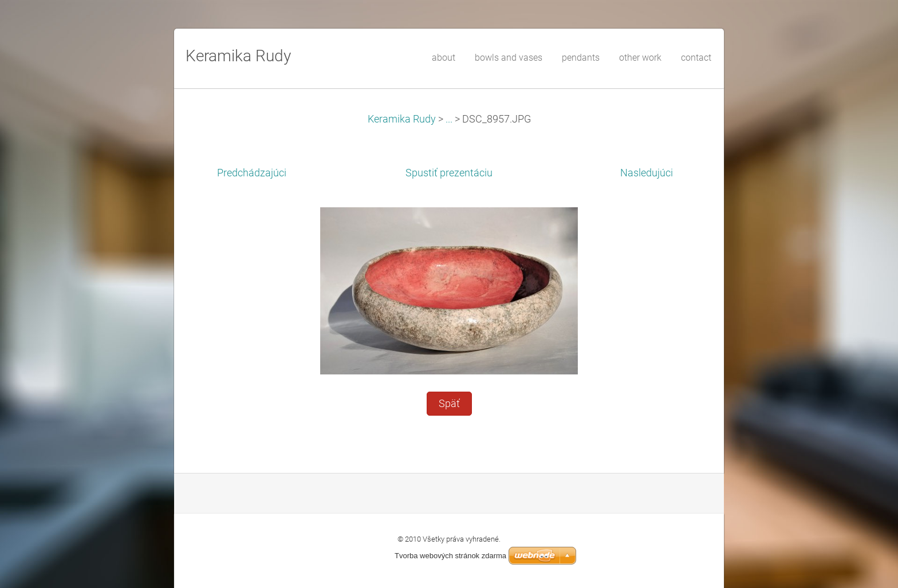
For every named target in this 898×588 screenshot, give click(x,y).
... (449, 119)
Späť (449, 404)
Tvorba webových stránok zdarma (450, 556)
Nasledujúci (647, 173)
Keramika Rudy (402, 119)
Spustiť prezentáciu (449, 173)
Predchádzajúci (252, 173)
